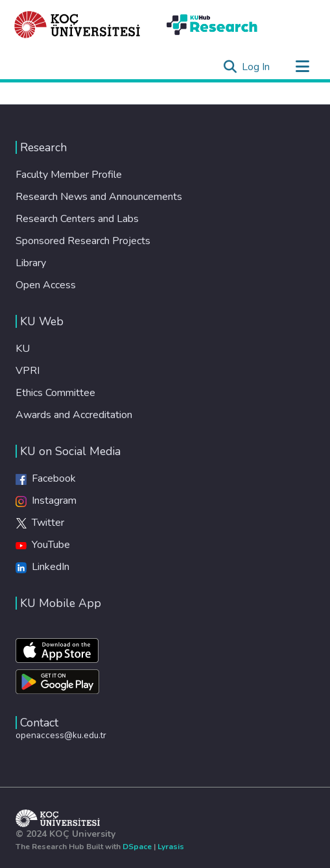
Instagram (46, 501)
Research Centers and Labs (77, 219)
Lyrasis (171, 847)
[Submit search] (230, 67)
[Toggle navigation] (302, 67)
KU (23, 349)
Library (31, 263)
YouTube (43, 545)
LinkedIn (42, 567)
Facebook (46, 478)
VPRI (28, 371)
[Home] (77, 25)
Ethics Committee (55, 393)
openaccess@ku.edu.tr (61, 735)
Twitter (40, 523)
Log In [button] (256, 67)
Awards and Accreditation (74, 415)
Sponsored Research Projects (83, 241)
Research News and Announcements (99, 197)
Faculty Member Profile (69, 175)
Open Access (46, 285)
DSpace (137, 847)
